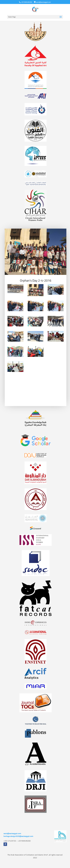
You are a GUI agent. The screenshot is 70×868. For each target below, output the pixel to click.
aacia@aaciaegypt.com (12, 833)
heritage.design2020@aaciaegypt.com (18, 836)
